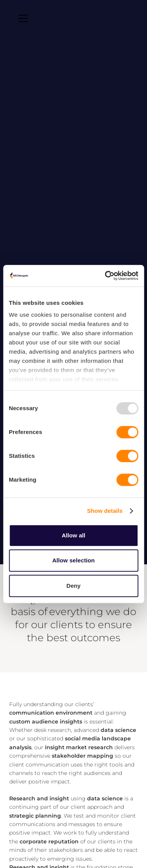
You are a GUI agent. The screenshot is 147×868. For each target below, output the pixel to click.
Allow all (74, 535)
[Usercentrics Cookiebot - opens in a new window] (105, 276)
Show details (105, 511)
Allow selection (73, 560)
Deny (73, 586)
